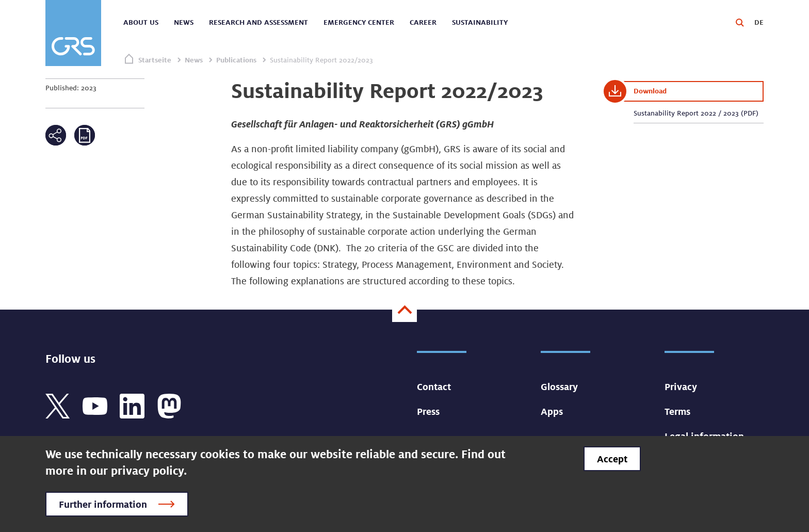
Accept (612, 459)
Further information (103, 504)
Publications (236, 60)
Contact (434, 386)
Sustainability (480, 22)
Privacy (681, 386)
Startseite (155, 60)
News (184, 22)
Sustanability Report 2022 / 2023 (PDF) (696, 113)
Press (428, 411)
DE (759, 22)
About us (141, 22)
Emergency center (359, 22)
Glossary (559, 386)
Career (423, 22)
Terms (677, 411)
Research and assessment (258, 22)
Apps (552, 411)
